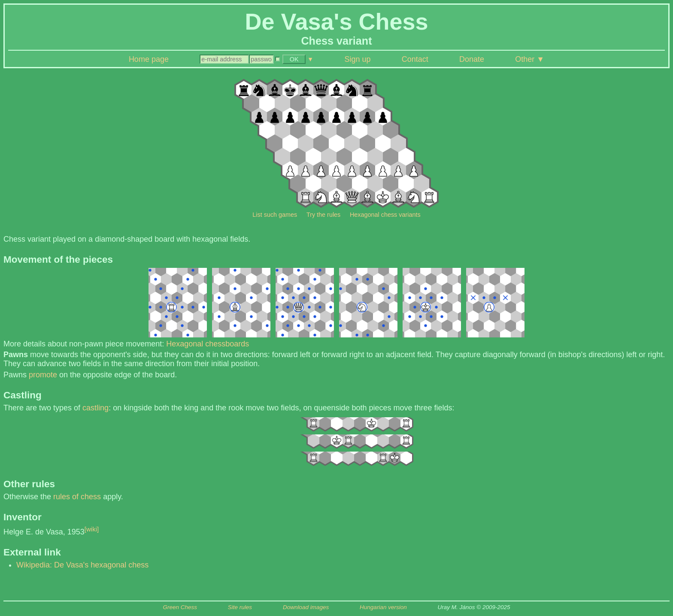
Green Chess (180, 607)
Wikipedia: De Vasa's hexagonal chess (82, 565)
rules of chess (77, 497)
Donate (472, 59)
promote (43, 375)
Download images (306, 607)
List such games (275, 215)
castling (95, 408)
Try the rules (323, 215)
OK (294, 59)
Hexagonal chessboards (208, 344)
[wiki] (92, 529)
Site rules (240, 607)
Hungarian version (383, 607)
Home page (149, 59)
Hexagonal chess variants (385, 215)
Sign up (358, 59)
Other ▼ (530, 59)
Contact (415, 59)
